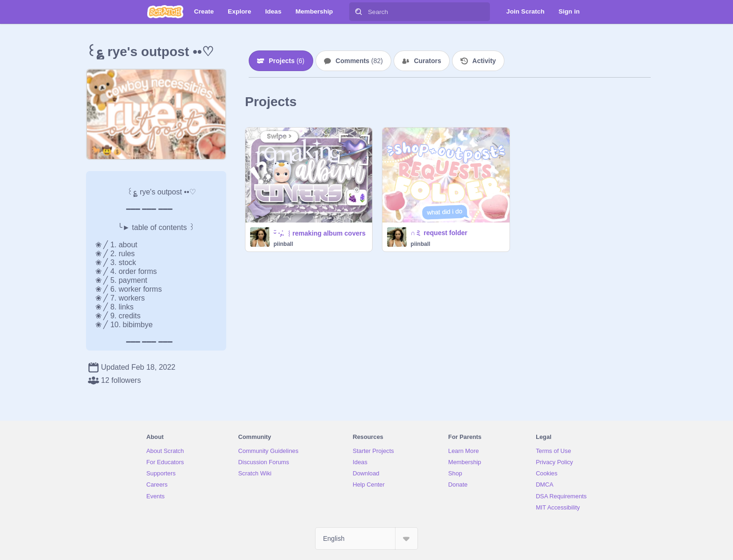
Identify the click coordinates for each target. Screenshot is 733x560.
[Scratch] (165, 12)
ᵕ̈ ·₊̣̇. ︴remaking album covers (320, 233)
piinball (283, 244)
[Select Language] (366, 538)
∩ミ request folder (439, 233)
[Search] (359, 12)
